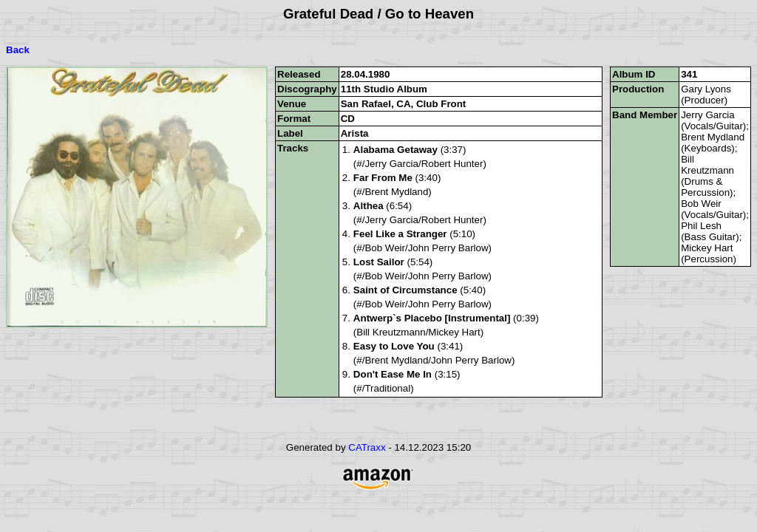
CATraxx (367, 447)
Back (18, 50)
